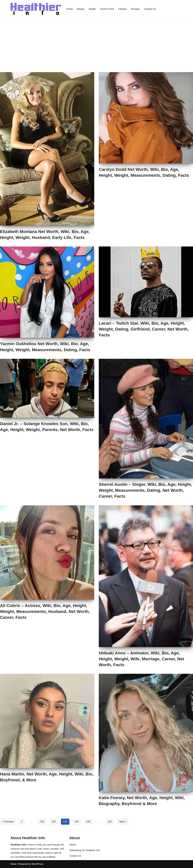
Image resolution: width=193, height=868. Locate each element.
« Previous (8, 822)
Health (92, 9)
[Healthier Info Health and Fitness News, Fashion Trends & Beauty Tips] (36, 9)
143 (54, 822)
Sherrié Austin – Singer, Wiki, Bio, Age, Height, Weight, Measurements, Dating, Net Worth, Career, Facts (145, 490)
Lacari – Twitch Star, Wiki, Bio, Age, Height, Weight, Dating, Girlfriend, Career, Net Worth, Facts (144, 329)
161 (110, 822)
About (73, 845)
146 (88, 822)
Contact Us (150, 9)
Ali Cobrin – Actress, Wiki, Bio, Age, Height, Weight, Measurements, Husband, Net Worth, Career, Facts (45, 611)
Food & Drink (107, 9)
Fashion (123, 9)
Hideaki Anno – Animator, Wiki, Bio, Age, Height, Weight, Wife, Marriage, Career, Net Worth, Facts (141, 659)
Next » (123, 822)
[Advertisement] (96, 40)
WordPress (37, 864)
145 (77, 822)
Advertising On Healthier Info (85, 850)
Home (70, 9)
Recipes (135, 9)
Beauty (81, 9)
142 (42, 822)
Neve (13, 864)
